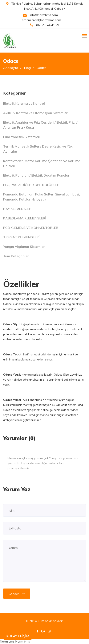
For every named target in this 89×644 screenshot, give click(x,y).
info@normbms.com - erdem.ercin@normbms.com (41, 17)
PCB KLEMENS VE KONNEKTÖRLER (31, 228)
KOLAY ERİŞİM (18, 636)
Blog (29, 68)
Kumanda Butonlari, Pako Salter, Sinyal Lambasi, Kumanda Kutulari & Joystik (42, 197)
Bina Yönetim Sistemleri (22, 137)
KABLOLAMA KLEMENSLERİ (25, 218)
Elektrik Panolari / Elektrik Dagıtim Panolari (37, 175)
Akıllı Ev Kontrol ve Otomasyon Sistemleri (36, 113)
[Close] (81, 456)
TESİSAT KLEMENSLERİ (21, 237)
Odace (42, 68)
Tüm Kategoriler (16, 256)
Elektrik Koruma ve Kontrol (24, 103)
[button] (84, 36)
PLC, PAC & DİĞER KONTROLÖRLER (31, 185)
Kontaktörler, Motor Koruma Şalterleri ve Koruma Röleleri (42, 163)
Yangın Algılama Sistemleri (24, 247)
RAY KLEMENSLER (17, 209)
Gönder (17, 594)
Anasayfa (12, 68)
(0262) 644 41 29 (44, 25)
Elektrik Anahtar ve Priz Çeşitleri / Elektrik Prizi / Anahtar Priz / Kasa (40, 125)
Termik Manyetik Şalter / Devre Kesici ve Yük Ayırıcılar (38, 149)
